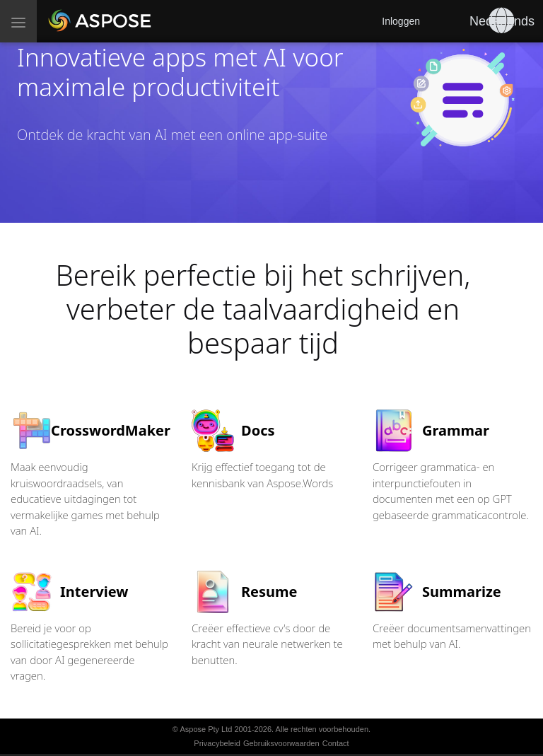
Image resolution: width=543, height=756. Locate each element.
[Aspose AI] (100, 21)
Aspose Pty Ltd (206, 729)
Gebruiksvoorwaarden (281, 743)
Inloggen (401, 21)
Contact (336, 743)
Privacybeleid (217, 743)
